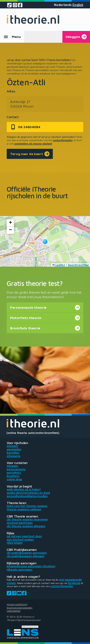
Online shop (14, 479)
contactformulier (63, 140)
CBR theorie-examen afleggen (26, 526)
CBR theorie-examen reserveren (27, 519)
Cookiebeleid (14, 611)
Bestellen (13, 453)
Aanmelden (14, 449)
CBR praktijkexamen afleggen (26, 556)
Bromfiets (13, 476)
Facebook (74, 583)
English (78, 5)
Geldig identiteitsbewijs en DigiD (28, 493)
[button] (45, 242)
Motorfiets (14, 473)
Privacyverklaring (17, 604)
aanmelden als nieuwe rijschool (33, 144)
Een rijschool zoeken (20, 540)
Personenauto (16, 469)
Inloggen (12, 446)
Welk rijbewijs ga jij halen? (24, 489)
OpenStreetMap (78, 265)
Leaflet (59, 265)
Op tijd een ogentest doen (24, 536)
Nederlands (63, 5)
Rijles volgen (15, 543)
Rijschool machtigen (20, 523)
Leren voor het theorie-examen (27, 506)
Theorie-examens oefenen (24, 509)
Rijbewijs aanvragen (20, 570)
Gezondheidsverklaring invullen (27, 496)
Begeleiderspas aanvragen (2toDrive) (31, 566)
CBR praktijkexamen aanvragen (27, 553)
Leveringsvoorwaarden (20, 608)
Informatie (14, 456)
